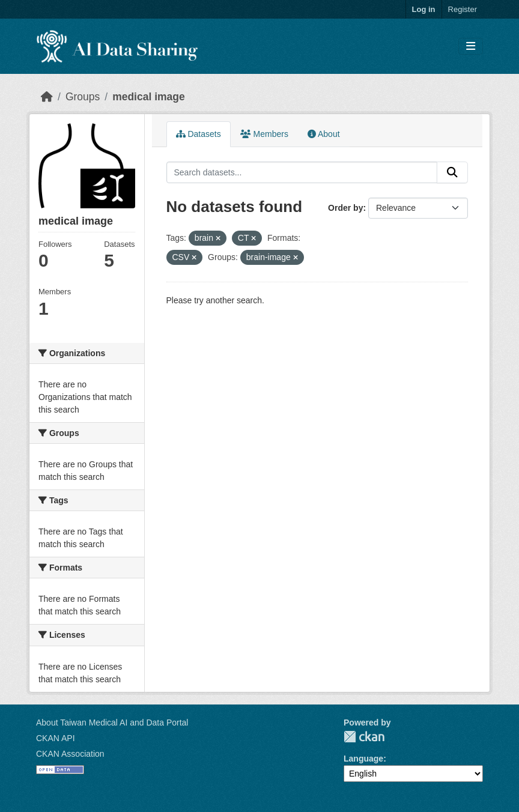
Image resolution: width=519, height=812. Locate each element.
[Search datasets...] (302, 172)
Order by (345, 208)
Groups (83, 97)
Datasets (199, 134)
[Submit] (452, 172)
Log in (424, 9)
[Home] (47, 97)
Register (463, 9)
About (324, 134)
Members (264, 134)
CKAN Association (70, 754)
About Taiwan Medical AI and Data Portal (112, 723)
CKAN (364, 737)
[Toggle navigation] (471, 47)
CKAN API (56, 738)
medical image (149, 97)
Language (363, 759)
